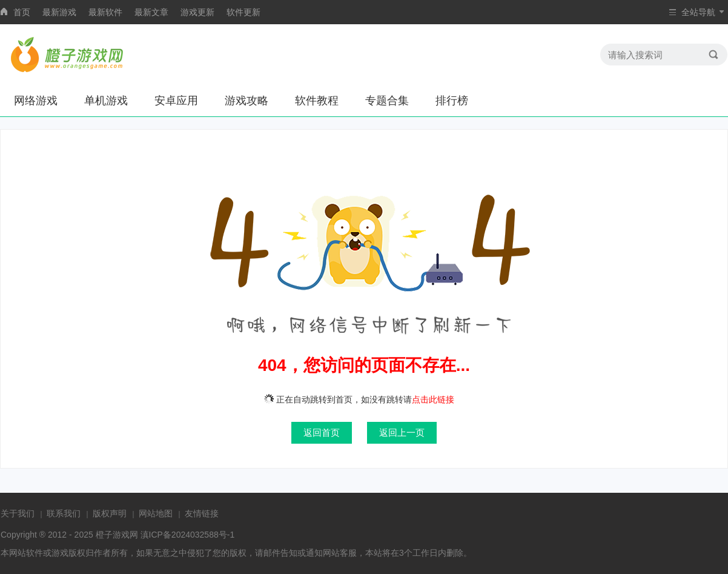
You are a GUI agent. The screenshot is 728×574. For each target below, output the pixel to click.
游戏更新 (197, 12)
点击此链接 (433, 399)
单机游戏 (106, 101)
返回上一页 (402, 432)
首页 (22, 12)
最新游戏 (59, 12)
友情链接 (202, 513)
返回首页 (322, 432)
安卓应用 (176, 101)
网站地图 (156, 513)
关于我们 (18, 513)
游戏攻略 (247, 101)
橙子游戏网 (117, 535)
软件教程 (317, 101)
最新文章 (151, 12)
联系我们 (64, 513)
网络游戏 (36, 101)
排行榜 (452, 101)
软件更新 (243, 12)
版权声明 (110, 513)
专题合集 (387, 101)
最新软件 (105, 12)
